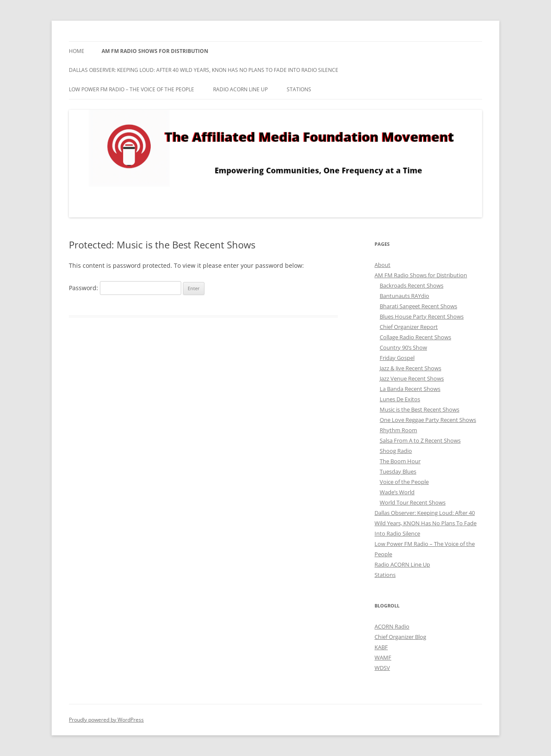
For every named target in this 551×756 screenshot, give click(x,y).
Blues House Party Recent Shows (422, 316)
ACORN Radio (392, 626)
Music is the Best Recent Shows (419, 409)
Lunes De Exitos (400, 399)
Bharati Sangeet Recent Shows (418, 306)
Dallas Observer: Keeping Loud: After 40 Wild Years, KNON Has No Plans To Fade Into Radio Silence (204, 70)
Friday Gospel (397, 358)
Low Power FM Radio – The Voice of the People (132, 89)
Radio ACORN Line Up (240, 89)
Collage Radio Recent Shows (415, 337)
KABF (381, 647)
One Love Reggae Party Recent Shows (428, 420)
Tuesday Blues (398, 471)
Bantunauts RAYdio (404, 296)
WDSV (382, 668)
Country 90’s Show (403, 347)
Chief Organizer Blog (400, 637)
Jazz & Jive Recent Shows (410, 368)
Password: (125, 288)
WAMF (383, 657)
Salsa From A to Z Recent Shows (420, 440)
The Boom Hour (400, 461)
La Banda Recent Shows (410, 389)
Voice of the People (404, 482)
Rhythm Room (398, 430)
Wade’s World (397, 492)
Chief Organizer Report (409, 327)
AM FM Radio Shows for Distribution (155, 51)
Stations (299, 89)
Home (77, 51)
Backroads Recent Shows (412, 285)
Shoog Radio (396, 451)
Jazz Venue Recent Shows (412, 378)
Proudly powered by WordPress (106, 720)
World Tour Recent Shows (413, 502)
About (382, 265)
